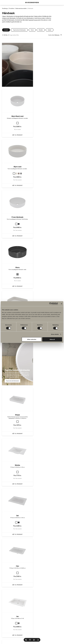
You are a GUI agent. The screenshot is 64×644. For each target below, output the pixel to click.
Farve (32, 30)
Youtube (39, 630)
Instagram (24, 630)
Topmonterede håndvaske (13, 229)
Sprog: (25, 634)
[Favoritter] (30, 640)
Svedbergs (5, 8)
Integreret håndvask (11, 397)
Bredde (41, 30)
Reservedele (38, 622)
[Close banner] (61, 304)
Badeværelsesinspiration (32, 617)
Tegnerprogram (32, 609)
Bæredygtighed (32, 613)
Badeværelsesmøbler (21, 8)
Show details (55, 334)
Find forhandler (26, 622)
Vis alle (6, 30)
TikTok (30, 630)
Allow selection (32, 339)
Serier (32, 605)
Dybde (50, 30)
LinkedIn (34, 630)
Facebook (19, 630)
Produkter (12, 8)
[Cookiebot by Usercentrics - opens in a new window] (51, 304)
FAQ (27, 596)
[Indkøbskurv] (34, 640)
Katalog (35, 596)
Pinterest (45, 630)
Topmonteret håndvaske (19, 30)
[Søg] (26, 640)
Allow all (52, 339)
